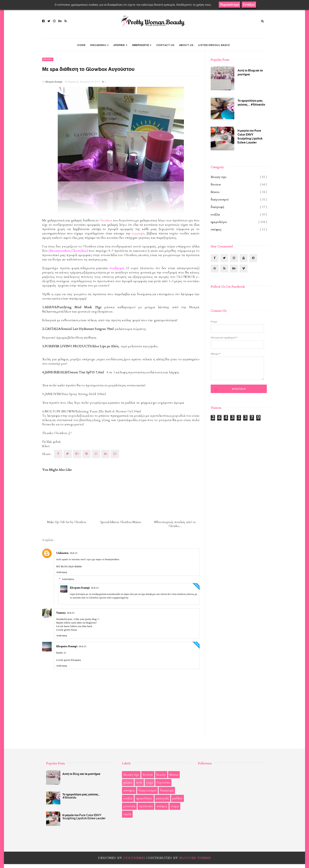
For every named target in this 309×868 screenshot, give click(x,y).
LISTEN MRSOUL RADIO (214, 45)
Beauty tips (219, 177)
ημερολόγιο (219, 222)
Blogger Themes (195, 858)
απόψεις (129, 790)
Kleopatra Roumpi (54, 82)
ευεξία (215, 214)
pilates (128, 783)
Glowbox (48, 59)
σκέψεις (216, 229)
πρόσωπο (146, 806)
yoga (150, 783)
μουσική (129, 806)
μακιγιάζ (162, 798)
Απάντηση (61, 572)
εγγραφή (138, 233)
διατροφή (217, 207)
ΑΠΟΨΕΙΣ (121, 45)
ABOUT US (186, 45)
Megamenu (100, 45)
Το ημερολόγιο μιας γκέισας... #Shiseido (251, 103)
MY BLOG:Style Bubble (69, 566)
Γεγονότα (163, 783)
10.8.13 (73, 553)
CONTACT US (165, 45)
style (139, 783)
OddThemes (134, 858)
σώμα (175, 806)
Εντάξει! (249, 5)
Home (81, 45)
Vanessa (61, 613)
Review (216, 184)
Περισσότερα (229, 5)
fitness (215, 192)
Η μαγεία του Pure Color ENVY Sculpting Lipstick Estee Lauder (250, 137)
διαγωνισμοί (220, 199)
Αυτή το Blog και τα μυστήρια (250, 72)
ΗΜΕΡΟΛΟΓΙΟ (142, 45)
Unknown (62, 553)
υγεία (127, 814)
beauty (161, 775)
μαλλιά (177, 798)
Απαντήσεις (68, 579)
